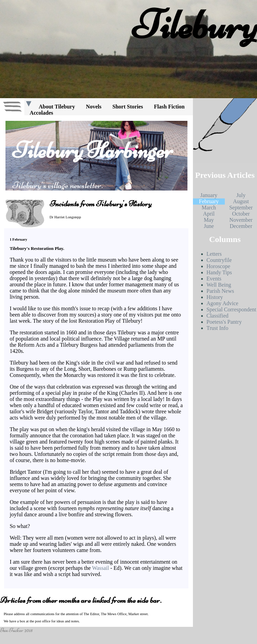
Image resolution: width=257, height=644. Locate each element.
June (209, 226)
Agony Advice (223, 303)
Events (214, 279)
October (241, 214)
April (209, 214)
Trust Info (218, 328)
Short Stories (128, 107)
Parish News (220, 291)
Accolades (41, 113)
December (241, 226)
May (209, 220)
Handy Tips (219, 272)
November (241, 220)
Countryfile (219, 260)
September (241, 208)
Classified (218, 316)
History (215, 297)
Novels (94, 107)
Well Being (219, 285)
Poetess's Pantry (224, 322)
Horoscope (218, 266)
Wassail (101, 568)
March (209, 208)
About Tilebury (57, 107)
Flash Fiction (169, 107)
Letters (214, 254)
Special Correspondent (231, 309)
